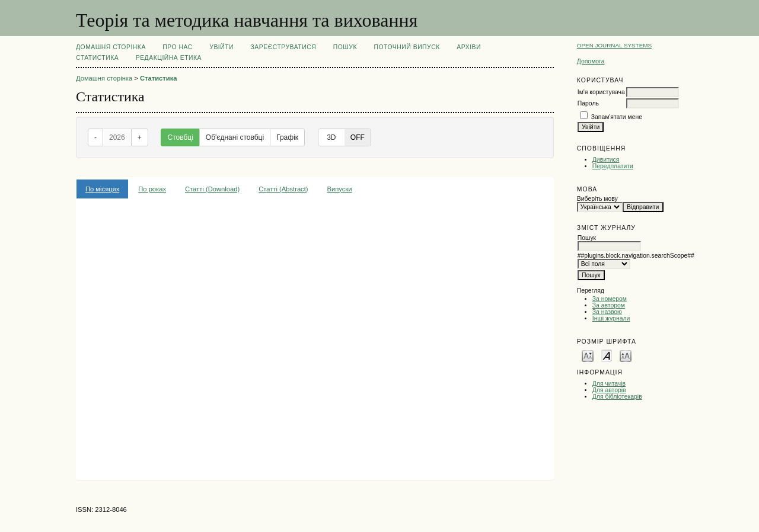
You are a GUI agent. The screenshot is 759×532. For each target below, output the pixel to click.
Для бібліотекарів (617, 397)
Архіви (469, 47)
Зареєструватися (284, 47)
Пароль (588, 103)
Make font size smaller (588, 355)
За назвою (607, 312)
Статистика (97, 58)
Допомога (591, 61)
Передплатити (613, 166)
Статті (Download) (212, 189)
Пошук (345, 47)
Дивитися (606, 160)
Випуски (340, 189)
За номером (610, 299)
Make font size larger (626, 355)
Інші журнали (611, 318)
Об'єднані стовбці (235, 137)
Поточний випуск (406, 47)
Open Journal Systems (614, 45)
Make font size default (607, 355)
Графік (287, 137)
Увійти (221, 47)
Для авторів (609, 390)
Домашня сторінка (111, 47)
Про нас (178, 47)
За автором (609, 305)
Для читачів (609, 384)
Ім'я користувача (601, 92)
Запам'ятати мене (617, 117)
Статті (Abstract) (283, 189)
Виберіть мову (597, 199)
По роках (152, 189)
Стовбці (180, 137)
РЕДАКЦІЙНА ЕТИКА (169, 58)
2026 (117, 137)
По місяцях (102, 189)
